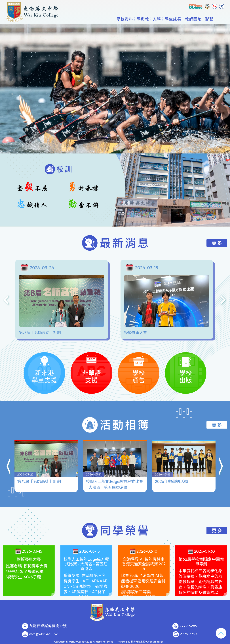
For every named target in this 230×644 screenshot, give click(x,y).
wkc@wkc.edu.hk (43, 634)
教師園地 (193, 19)
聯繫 (209, 19)
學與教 (143, 19)
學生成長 (173, 19)
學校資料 (125, 19)
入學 (157, 19)
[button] (9, 467)
